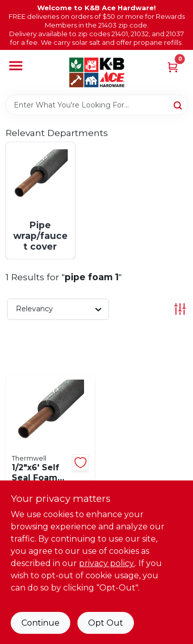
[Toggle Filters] (180, 309)
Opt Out (106, 623)
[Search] (178, 104)
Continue (40, 623)
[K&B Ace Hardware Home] (97, 72)
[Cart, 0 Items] (173, 66)
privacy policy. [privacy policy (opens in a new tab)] (107, 563)
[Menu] (16, 66)
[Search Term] (97, 105)
